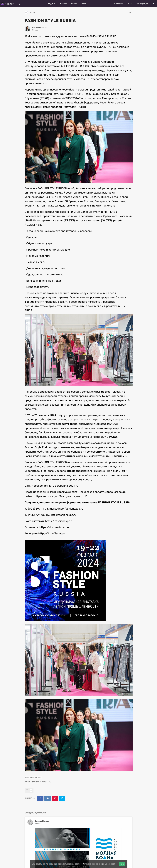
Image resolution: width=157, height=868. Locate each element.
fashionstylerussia (34, 777)
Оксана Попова (42, 821)
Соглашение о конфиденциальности (99, 864)
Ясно (122, 864)
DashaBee (37, 27)
